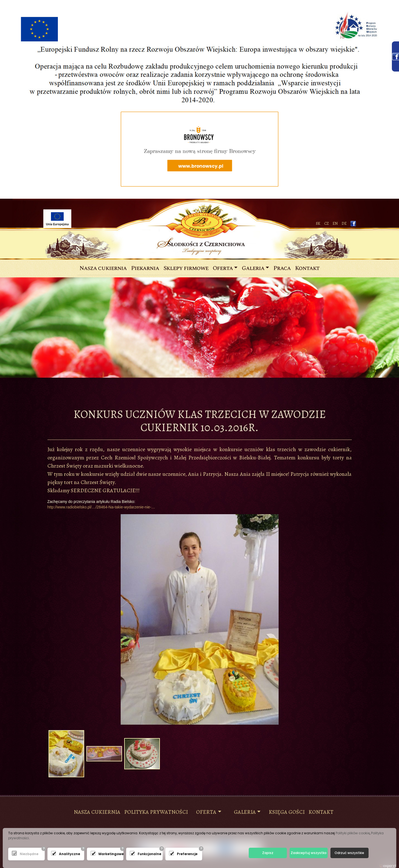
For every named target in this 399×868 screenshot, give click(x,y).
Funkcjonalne (139, 854)
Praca (282, 268)
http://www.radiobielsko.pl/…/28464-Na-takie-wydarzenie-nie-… (101, 507)
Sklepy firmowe (186, 268)
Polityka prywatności (156, 812)
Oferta (223, 268)
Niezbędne (22, 854)
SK (318, 224)
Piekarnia (145, 268)
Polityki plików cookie (353, 833)
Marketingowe (100, 854)
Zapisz (268, 853)
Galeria (253, 268)
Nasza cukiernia (104, 268)
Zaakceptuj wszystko (309, 853)
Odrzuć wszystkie (349, 853)
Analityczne (61, 854)
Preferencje (179, 854)
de (344, 224)
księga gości (287, 812)
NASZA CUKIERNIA (97, 812)
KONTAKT (321, 812)
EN (335, 224)
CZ (326, 224)
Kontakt (307, 268)
